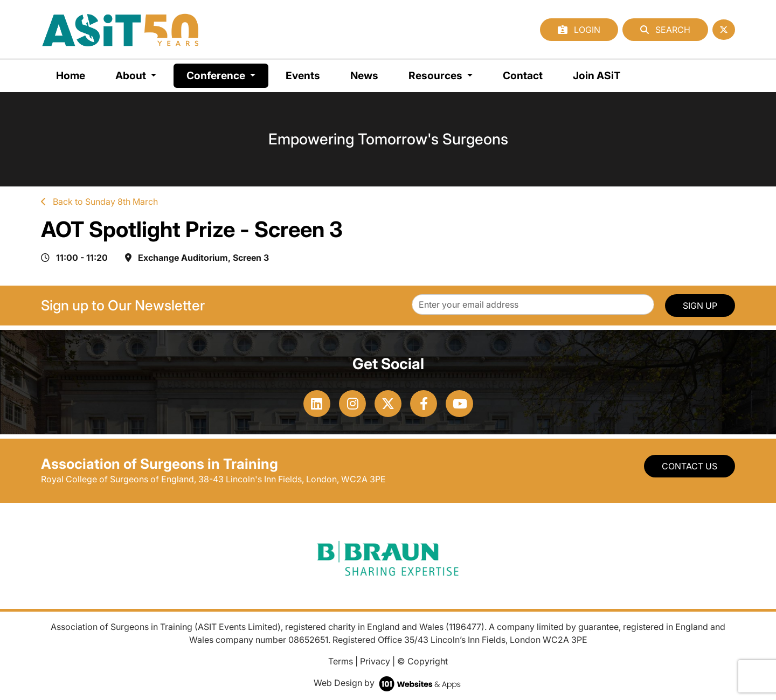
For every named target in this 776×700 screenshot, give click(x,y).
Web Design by (388, 683)
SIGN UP (700, 306)
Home (71, 75)
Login (579, 30)
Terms (341, 661)
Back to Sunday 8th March (99, 202)
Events (303, 75)
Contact (523, 75)
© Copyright (422, 661)
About (132, 75)
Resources (436, 75)
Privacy (375, 661)
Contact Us (690, 466)
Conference (227, 75)
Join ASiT (597, 75)
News (364, 75)
